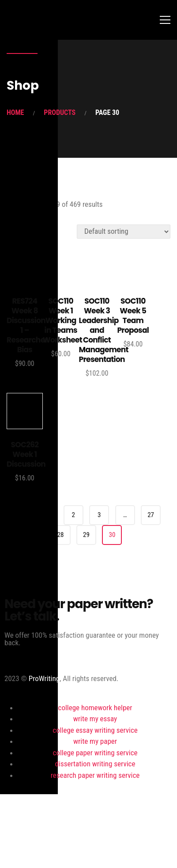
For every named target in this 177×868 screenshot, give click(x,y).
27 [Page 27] (151, 515)
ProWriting (44, 678)
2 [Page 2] (73, 515)
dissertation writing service (95, 764)
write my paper (95, 741)
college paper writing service (95, 753)
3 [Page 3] (99, 515)
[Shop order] (124, 232)
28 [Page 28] (61, 535)
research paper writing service (95, 775)
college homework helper (95, 708)
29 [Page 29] (86, 535)
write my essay (95, 719)
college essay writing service (95, 730)
